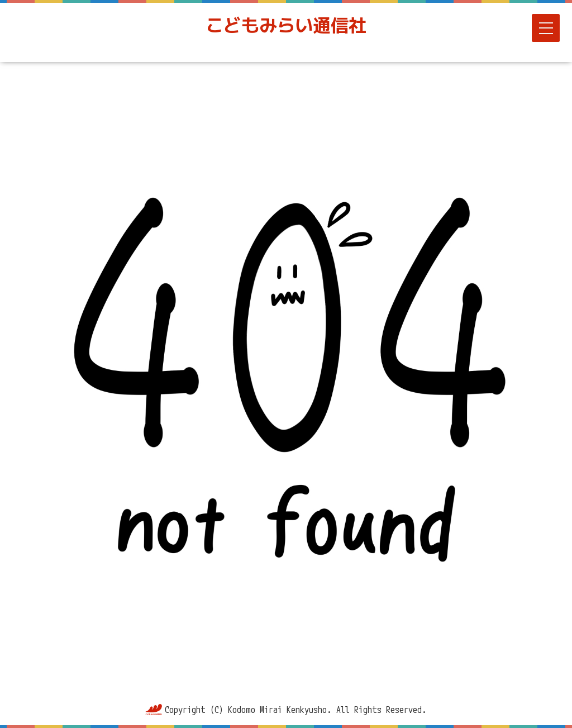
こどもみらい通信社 (286, 25)
